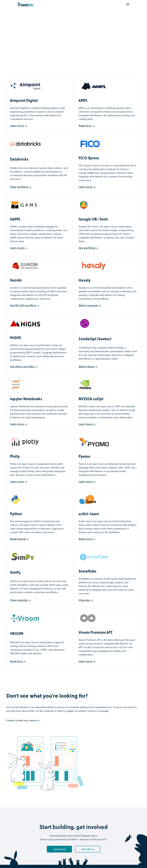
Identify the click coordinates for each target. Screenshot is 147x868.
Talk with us (88, 849)
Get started (59, 849)
